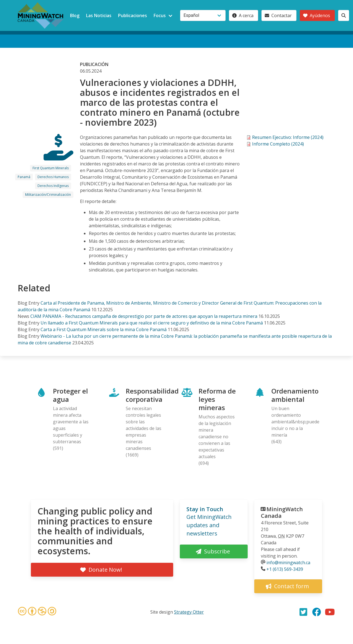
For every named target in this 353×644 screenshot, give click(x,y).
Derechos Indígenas (53, 186)
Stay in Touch (205, 509)
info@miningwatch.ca (288, 563)
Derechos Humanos (53, 177)
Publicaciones (133, 15)
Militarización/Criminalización (48, 195)
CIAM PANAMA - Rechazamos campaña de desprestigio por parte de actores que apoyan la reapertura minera (144, 316)
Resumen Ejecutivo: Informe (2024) (288, 137)
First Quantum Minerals (51, 168)
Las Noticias (99, 15)
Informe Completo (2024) (278, 144)
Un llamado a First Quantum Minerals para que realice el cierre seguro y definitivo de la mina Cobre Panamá (152, 323)
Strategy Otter (189, 612)
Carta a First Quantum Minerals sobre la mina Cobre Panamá (104, 329)
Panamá (24, 177)
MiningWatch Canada (282, 512)
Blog (75, 15)
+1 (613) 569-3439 (285, 569)
